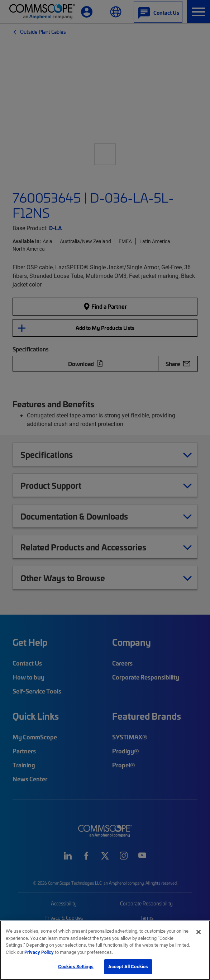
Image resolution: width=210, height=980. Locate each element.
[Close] (199, 932)
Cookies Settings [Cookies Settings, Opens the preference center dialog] (76, 966)
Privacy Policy (39, 952)
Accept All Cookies (128, 966)
